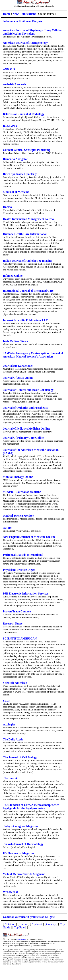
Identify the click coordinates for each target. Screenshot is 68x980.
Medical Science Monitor (18, 516)
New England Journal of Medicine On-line (29, 537)
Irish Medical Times (15, 341)
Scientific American (15, 683)
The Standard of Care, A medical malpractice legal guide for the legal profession (31, 807)
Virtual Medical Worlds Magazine (24, 874)
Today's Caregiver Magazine (21, 826)
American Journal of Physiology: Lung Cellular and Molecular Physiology (32, 32)
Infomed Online (13, 276)
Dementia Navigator (15, 159)
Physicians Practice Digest (19, 570)
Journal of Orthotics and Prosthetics (25, 408)
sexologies (9, 724)
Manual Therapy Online (18, 477)
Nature (7, 528)
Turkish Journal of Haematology (23, 844)
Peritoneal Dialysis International (23, 555)
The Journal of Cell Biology (20, 757)
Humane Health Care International (25, 234)
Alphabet (37, 924)
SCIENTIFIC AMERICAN (20, 638)
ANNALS (9, 69)
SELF (7, 701)
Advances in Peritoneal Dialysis (22, 21)
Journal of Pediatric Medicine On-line (26, 429)
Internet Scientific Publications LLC (25, 320)
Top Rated (20, 927)
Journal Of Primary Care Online (23, 438)
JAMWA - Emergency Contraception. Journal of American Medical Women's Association (33, 355)
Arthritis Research (14, 84)
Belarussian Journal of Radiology (24, 114)
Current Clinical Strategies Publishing (27, 150)
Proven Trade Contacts (17, 611)
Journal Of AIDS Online (18, 378)
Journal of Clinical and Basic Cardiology (28, 390)
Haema (7, 207)
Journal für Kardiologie (18, 366)
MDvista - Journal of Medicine (22, 492)
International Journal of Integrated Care (28, 291)
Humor (23, 924)
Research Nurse (13, 623)
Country (51, 924)
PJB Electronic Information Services (26, 594)
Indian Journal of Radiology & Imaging (28, 261)
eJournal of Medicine (16, 192)
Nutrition (10, 924)
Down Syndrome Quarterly (20, 174)
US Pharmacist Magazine (19, 853)
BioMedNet (10, 126)
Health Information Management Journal (29, 219)
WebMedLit (10, 892)
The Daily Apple (13, 739)
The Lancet (10, 778)
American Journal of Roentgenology (25, 43)
